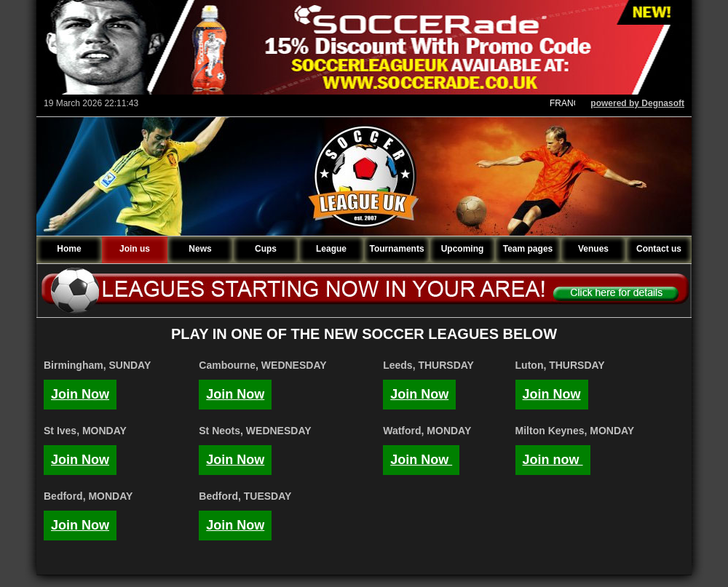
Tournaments (396, 249)
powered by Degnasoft (637, 103)
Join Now (80, 394)
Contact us (659, 249)
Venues (593, 249)
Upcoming (463, 249)
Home (69, 249)
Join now (553, 460)
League (331, 249)
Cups (266, 249)
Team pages (528, 249)
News (200, 249)
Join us (135, 249)
